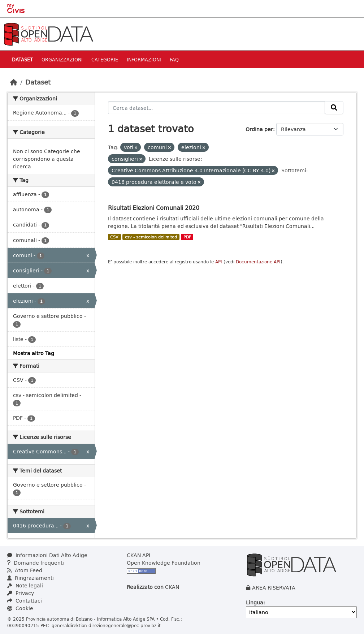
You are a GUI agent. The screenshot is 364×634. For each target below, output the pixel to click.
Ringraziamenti (31, 578)
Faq (174, 59)
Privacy (21, 593)
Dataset (22, 59)
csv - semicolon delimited (151, 237)
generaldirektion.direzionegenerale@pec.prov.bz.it (106, 625)
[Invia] (334, 108)
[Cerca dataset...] (217, 108)
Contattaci (25, 601)
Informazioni (144, 59)
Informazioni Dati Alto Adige (47, 555)
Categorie (105, 59)
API (219, 262)
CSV (114, 237)
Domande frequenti (36, 563)
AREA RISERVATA (274, 588)
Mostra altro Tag (34, 353)
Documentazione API (258, 262)
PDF (187, 237)
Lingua (255, 602)
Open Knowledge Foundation (164, 563)
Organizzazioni (62, 59)
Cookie (20, 608)
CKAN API (138, 555)
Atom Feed (25, 570)
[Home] (14, 82)
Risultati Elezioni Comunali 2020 (154, 208)
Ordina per (259, 129)
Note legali (25, 585)
